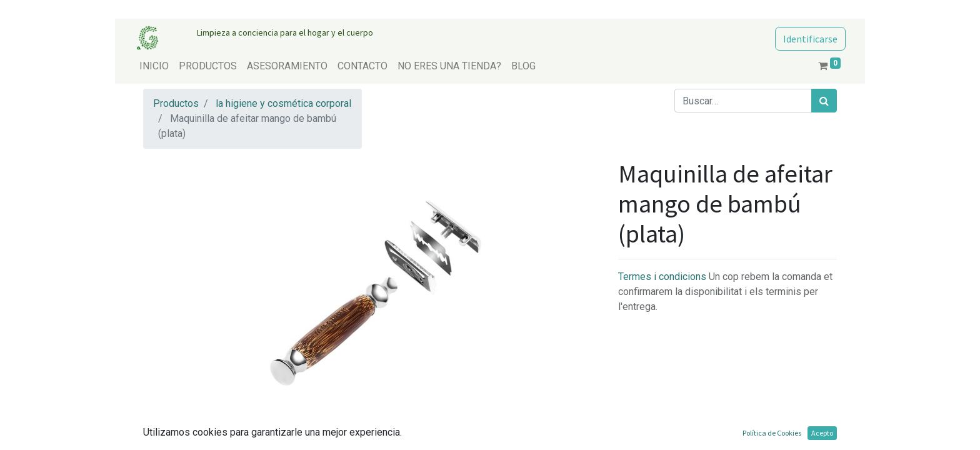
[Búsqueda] (824, 101)
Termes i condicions (663, 277)
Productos (176, 103)
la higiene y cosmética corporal (283, 103)
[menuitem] (154, 66)
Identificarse (810, 39)
